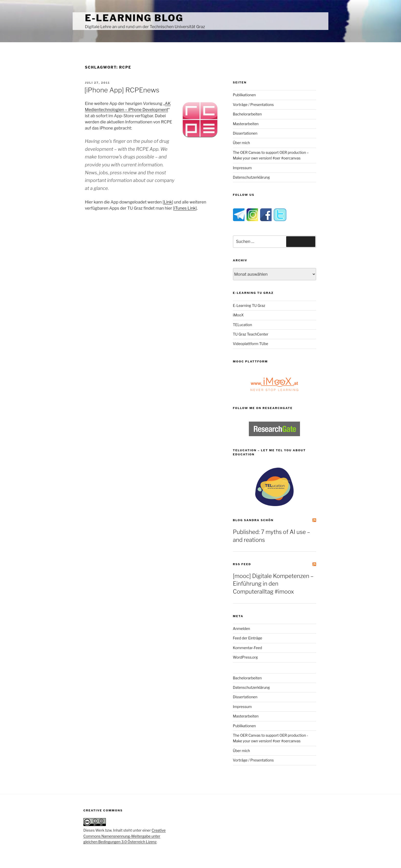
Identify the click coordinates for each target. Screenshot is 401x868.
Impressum (242, 168)
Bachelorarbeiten (247, 114)
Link (168, 202)
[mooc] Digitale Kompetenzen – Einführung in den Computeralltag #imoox (273, 584)
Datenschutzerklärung (252, 177)
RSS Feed (242, 564)
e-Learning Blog (134, 18)
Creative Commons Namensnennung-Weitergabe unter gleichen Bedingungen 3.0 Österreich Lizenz (125, 836)
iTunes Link (185, 208)
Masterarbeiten (246, 124)
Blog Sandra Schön (253, 520)
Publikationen (244, 95)
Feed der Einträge (248, 638)
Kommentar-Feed (248, 648)
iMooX (238, 315)
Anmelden (242, 629)
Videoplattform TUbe (251, 344)
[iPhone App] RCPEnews (122, 90)
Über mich (242, 143)
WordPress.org (246, 657)
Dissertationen (245, 133)
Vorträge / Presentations (253, 105)
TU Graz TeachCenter (251, 334)
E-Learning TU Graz (249, 306)
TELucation (243, 325)
